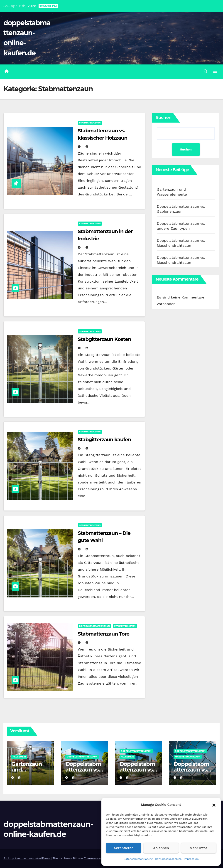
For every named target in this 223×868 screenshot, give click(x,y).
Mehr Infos (198, 848)
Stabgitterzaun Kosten (104, 339)
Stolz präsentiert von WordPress (27, 858)
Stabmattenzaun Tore (104, 634)
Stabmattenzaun (90, 123)
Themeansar (93, 858)
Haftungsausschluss (168, 859)
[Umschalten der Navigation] (215, 72)
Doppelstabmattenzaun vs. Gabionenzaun (84, 770)
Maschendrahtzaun (188, 757)
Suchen (164, 118)
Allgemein (19, 757)
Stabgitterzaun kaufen (104, 440)
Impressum (191, 859)
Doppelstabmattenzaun (94, 626)
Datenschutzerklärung (138, 859)
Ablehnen (161, 848)
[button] (214, 805)
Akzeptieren (124, 848)
